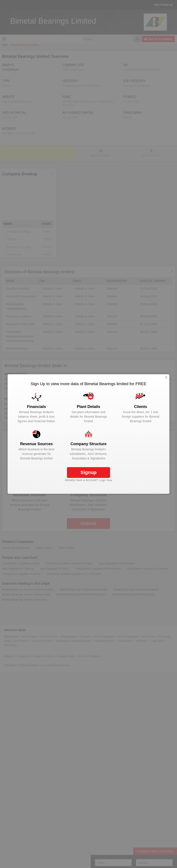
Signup (89, 472)
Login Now (106, 480)
